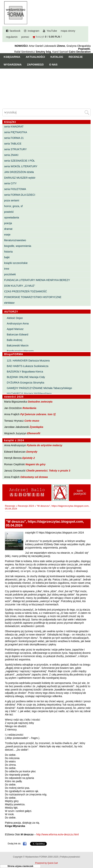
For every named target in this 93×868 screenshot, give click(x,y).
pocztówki (10, 274)
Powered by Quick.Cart (46, 863)
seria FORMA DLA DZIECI (20, 195)
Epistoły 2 (29, 458)
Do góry (89, 854)
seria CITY (10, 183)
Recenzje (76, 57)
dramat (8, 229)
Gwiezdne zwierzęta (40, 402)
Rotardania (29, 408)
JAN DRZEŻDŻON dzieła (19, 172)
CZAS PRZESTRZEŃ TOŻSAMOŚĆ (26, 291)
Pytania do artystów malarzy (45, 445)
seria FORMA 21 (14, 138)
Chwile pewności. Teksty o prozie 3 (48, 471)
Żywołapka (37, 427)
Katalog (57, 57)
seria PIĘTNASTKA (16, 132)
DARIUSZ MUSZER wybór (20, 178)
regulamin (12, 37)
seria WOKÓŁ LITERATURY (21, 166)
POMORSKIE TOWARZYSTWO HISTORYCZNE (33, 297)
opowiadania (12, 218)
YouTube (52, 31)
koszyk (40, 37)
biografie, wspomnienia (18, 246)
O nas (53, 65)
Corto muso (32, 421)
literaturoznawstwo (15, 240)
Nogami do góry (36, 464)
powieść (9, 212)
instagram (33, 31)
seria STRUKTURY (15, 149)
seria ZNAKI (11, 155)
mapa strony (68, 31)
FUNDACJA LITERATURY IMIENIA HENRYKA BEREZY (37, 280)
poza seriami (12, 200)
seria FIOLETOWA (15, 189)
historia (8, 252)
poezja (8, 223)
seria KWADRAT (14, 127)
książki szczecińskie (16, 263)
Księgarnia (12, 57)
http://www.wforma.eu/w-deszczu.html (58, 835)
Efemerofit (34, 433)
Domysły (32, 452)
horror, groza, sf (13, 206)
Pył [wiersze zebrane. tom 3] (38, 414)
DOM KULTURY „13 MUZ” (20, 286)
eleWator (9, 303)
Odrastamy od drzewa (34, 477)
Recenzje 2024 (26, 506)
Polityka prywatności (70, 857)
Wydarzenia (13, 65)
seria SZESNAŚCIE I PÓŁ (20, 161)
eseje (7, 235)
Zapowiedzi (35, 65)
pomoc (25, 37)
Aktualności (35, 57)
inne (7, 269)
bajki (7, 257)
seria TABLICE (13, 144)
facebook (15, 31)
